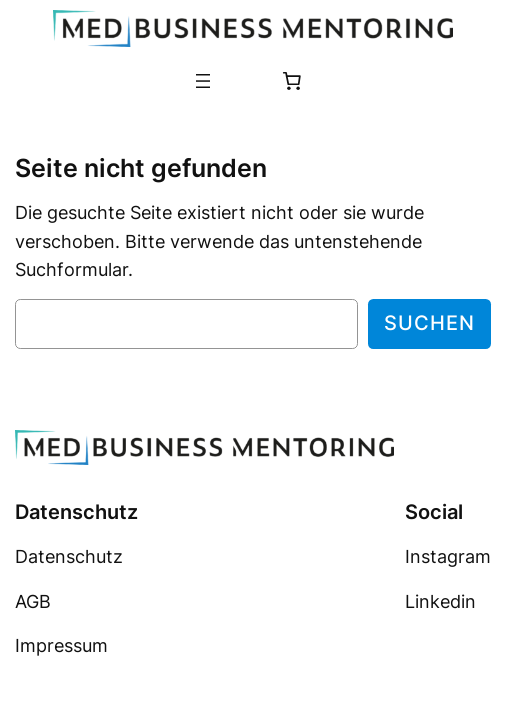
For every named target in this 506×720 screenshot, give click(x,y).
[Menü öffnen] (203, 81)
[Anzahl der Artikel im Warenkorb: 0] (292, 81)
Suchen (429, 323)
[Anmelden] (242, 80)
